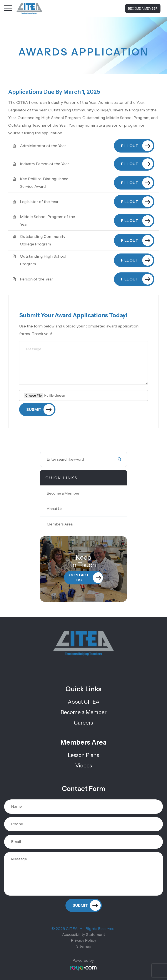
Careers (83, 723)
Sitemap (84, 946)
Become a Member (143, 8)
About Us (54, 509)
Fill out (130, 146)
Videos (84, 766)
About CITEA (84, 702)
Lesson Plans (83, 755)
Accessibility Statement (83, 935)
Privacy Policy (83, 940)
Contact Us (79, 578)
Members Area (60, 524)
